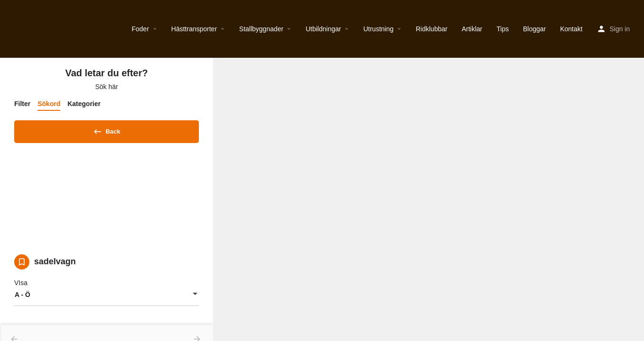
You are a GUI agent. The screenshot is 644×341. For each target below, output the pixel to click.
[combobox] (107, 298)
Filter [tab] (22, 104)
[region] (429, 199)
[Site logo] (8, 29)
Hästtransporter (194, 29)
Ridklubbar (432, 29)
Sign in (620, 29)
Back (107, 130)
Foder (140, 29)
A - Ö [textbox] (22, 298)
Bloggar (534, 29)
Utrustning (378, 29)
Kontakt (571, 29)
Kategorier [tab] (84, 104)
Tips (503, 29)
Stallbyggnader (261, 29)
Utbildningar (323, 29)
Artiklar (472, 29)
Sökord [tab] (49, 104)
